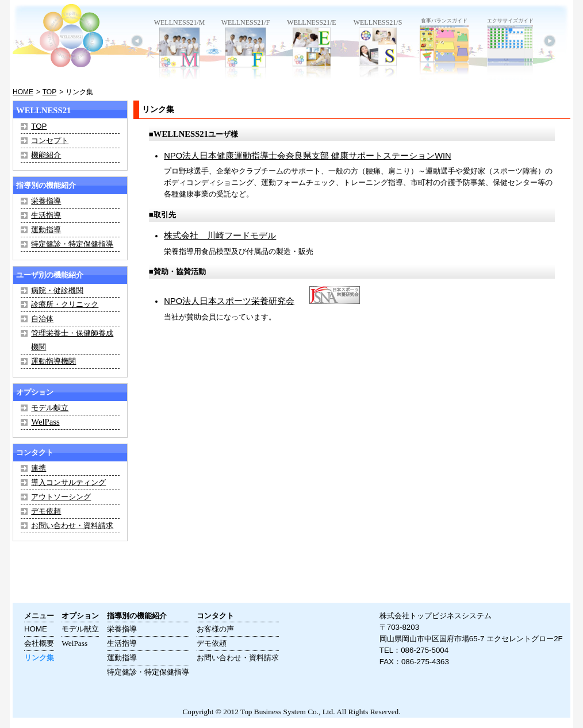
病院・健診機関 (57, 290)
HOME (23, 92)
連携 (39, 468)
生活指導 (46, 215)
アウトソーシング (61, 497)
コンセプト (50, 140)
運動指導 (46, 230)
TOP (49, 92)
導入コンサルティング (68, 482)
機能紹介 (46, 155)
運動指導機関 (53, 361)
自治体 (42, 319)
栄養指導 (46, 201)
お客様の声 (215, 629)
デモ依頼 (46, 511)
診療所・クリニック (65, 304)
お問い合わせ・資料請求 (72, 525)
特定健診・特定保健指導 (72, 244)
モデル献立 (50, 408)
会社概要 (39, 643)
